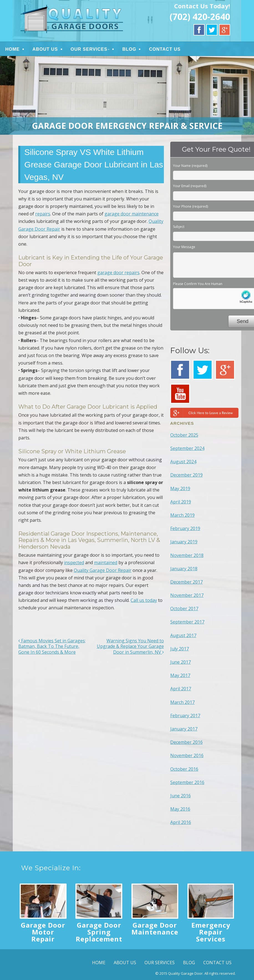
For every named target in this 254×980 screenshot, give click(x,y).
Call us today (144, 600)
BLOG (129, 49)
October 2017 (184, 609)
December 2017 (186, 582)
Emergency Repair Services (211, 932)
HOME (12, 49)
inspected (74, 562)
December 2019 (186, 475)
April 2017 (181, 689)
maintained (106, 562)
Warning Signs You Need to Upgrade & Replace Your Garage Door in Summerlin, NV (130, 646)
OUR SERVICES (89, 49)
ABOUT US (45, 49)
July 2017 (180, 649)
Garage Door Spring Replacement (99, 932)
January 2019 (184, 542)
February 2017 (185, 716)
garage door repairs (118, 273)
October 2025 (184, 435)
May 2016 (180, 809)
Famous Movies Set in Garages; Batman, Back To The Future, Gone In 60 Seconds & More (52, 646)
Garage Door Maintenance (155, 928)
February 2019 (185, 528)
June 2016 (181, 796)
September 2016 (187, 782)
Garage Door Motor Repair (43, 932)
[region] (127, 95)
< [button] (7, 94)
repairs (43, 214)
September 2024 (187, 448)
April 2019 (181, 502)
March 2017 (182, 702)
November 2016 (187, 755)
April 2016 (181, 822)
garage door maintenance (132, 214)
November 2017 (187, 595)
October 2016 (184, 769)
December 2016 (186, 742)
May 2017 (180, 675)
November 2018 (187, 555)
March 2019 (182, 515)
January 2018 (184, 569)
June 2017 (181, 662)
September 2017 (187, 622)
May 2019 (180, 488)
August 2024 (183, 462)
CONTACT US (165, 49)
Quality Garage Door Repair (103, 570)
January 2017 (184, 729)
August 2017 (183, 635)
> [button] (247, 94)
